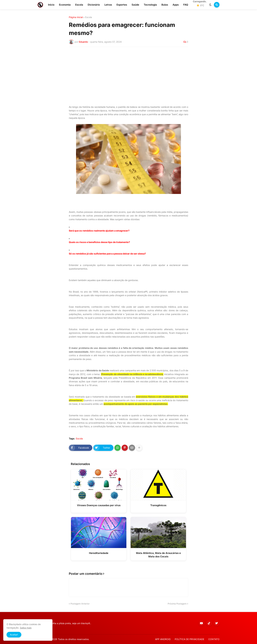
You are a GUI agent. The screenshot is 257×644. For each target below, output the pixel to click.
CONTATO (214, 639)
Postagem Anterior (80, 604)
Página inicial (76, 17)
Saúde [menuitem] (135, 5)
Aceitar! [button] (14, 635)
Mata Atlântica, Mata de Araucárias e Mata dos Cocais (158, 555)
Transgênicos (158, 505)
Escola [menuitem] (79, 5)
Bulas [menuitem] (165, 5)
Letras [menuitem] (108, 5)
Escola (89, 17)
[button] (210, 5)
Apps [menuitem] (176, 5)
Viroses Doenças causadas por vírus (99, 505)
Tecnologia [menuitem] (150, 5)
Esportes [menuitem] (122, 5)
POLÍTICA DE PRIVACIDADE (189, 639)
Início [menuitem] (51, 5)
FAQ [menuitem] (186, 5)
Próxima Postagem (177, 604)
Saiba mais (26, 628)
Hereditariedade (99, 553)
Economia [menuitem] (65, 5)
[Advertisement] (128, 74)
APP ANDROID (163, 639)
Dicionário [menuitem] (94, 5)
